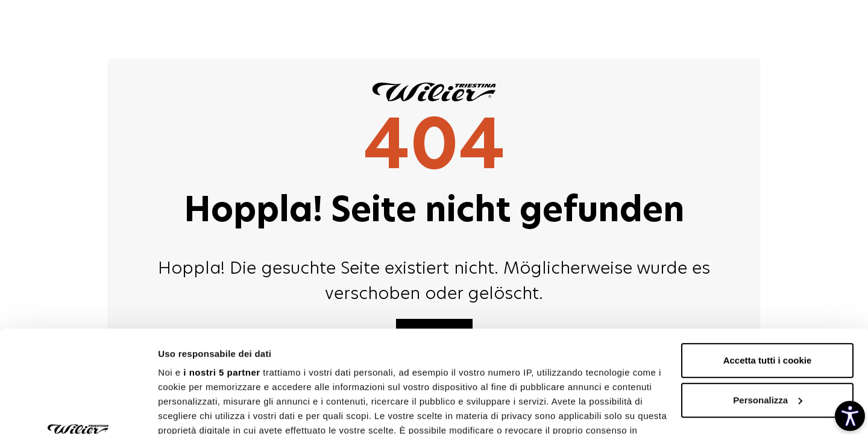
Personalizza (768, 305)
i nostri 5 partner (222, 277)
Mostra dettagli (190, 410)
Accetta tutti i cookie (768, 265)
